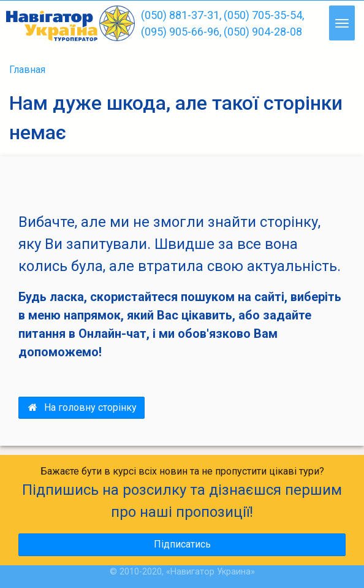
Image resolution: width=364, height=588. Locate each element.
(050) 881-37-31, (181, 15)
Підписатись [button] (182, 544)
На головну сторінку (82, 407)
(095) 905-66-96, (181, 32)
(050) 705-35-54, (264, 15)
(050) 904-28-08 (263, 32)
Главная (27, 70)
